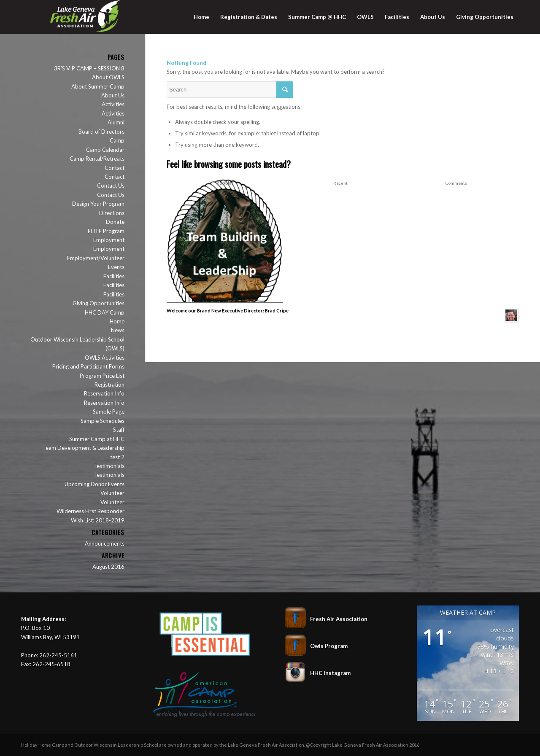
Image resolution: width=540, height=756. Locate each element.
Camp (117, 140)
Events (116, 267)
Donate (115, 222)
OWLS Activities (105, 358)
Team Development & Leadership (83, 448)
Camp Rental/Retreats (97, 159)
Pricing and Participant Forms (88, 366)
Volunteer (112, 493)
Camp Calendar (105, 150)
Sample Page (109, 412)
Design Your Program (98, 204)
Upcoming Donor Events (94, 484)
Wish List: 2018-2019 (98, 520)
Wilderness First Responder (90, 511)
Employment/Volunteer (96, 258)
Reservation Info (104, 393)
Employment (109, 240)
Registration (109, 385)
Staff (119, 430)
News (118, 330)
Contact (115, 168)
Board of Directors (101, 132)
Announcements (105, 543)
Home (117, 321)
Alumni (116, 122)
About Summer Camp (98, 86)
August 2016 (108, 567)
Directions (112, 213)
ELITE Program (106, 231)
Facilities (114, 276)
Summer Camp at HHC (97, 439)
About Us (113, 95)
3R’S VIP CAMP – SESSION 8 (89, 68)
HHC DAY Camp (105, 312)
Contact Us (111, 186)
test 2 (117, 457)
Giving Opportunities (99, 303)
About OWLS (108, 77)
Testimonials (109, 466)
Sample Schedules (103, 421)
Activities (113, 104)
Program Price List (102, 376)
